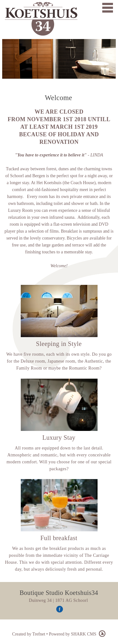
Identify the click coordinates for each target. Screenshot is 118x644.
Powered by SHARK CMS (77, 634)
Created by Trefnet (29, 634)
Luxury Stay (59, 438)
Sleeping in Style (59, 344)
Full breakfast (59, 538)
